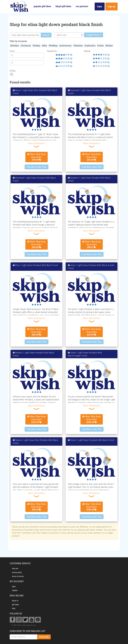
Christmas (26, 46)
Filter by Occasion (18, 41)
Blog (14, 608)
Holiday (36, 46)
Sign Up (111, 6)
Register (15, 590)
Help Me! (15, 569)
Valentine (78, 46)
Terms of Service (18, 576)
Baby (44, 46)
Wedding (53, 46)
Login (100, 6)
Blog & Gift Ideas (63, 6)
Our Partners (82, 6)
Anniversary (65, 46)
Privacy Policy (17, 572)
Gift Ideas (15, 605)
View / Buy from (37, 157)
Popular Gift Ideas (42, 6)
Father (101, 46)
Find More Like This (37, 167)
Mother (109, 46)
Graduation (90, 46)
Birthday (15, 46)
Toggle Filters (94, 35)
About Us (15, 601)
